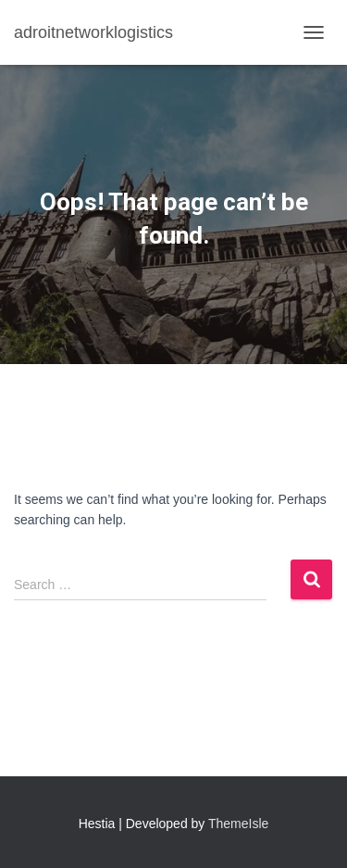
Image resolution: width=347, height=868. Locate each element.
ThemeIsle (238, 824)
